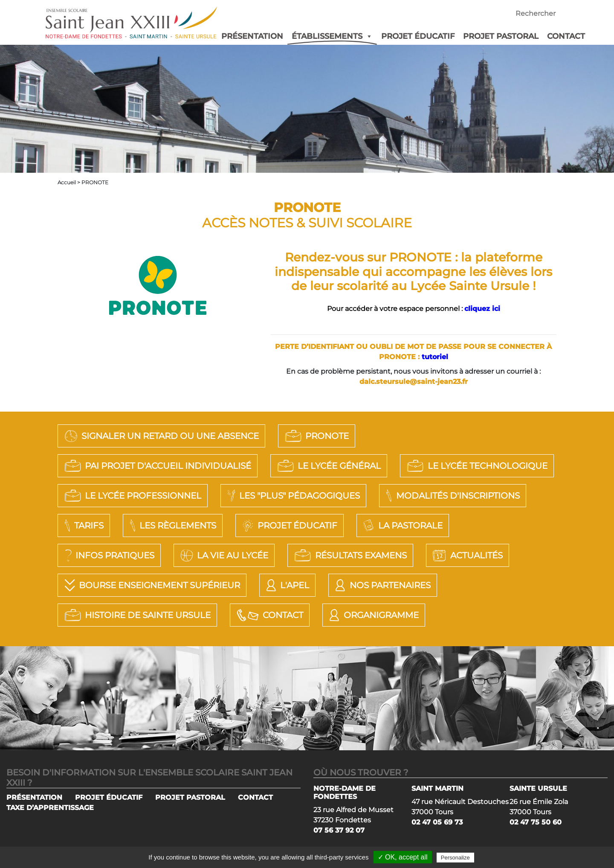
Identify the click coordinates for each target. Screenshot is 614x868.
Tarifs (83, 525)
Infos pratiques (108, 555)
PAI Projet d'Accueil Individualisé (157, 466)
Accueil (67, 182)
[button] (368, 36)
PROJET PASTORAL (501, 36)
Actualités (467, 555)
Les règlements (172, 525)
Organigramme (373, 615)
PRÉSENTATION (252, 36)
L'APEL (287, 585)
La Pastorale (402, 525)
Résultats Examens (349, 555)
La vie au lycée (223, 555)
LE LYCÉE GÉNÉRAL (328, 466)
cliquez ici (482, 309)
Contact (269, 615)
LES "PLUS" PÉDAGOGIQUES (293, 496)
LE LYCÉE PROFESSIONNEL (132, 496)
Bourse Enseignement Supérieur (151, 585)
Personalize (455, 858)
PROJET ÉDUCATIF (418, 36)
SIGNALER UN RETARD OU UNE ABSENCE (161, 436)
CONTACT (566, 36)
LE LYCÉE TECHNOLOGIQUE (476, 466)
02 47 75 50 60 (536, 822)
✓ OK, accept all (403, 857)
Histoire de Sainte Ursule (136, 615)
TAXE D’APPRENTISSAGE (50, 808)
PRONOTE (316, 436)
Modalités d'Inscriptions (452, 496)
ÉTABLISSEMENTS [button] (332, 36)
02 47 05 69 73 (437, 822)
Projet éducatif (288, 525)
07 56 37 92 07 (339, 830)
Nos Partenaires (382, 585)
